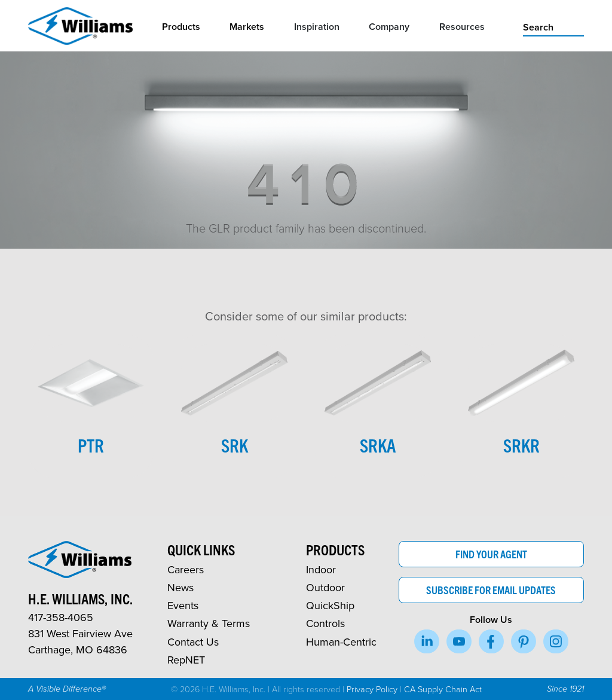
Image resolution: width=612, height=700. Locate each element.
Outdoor (325, 587)
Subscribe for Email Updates (491, 590)
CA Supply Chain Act (443, 689)
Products (181, 27)
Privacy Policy (372, 689)
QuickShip (330, 605)
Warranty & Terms (209, 623)
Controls (325, 623)
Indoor (321, 569)
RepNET (186, 660)
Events (183, 605)
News (180, 587)
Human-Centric (341, 642)
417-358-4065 (61, 617)
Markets (247, 27)
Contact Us (193, 642)
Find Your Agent (491, 554)
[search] (553, 26)
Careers (186, 569)
